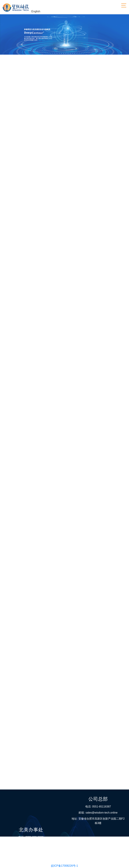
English (36, 12)
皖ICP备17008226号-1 (64, 866)
